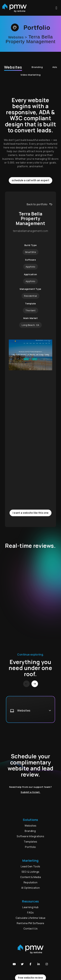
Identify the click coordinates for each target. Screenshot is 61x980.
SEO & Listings (30, 872)
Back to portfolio (39, 204)
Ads (55, 67)
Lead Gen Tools (30, 866)
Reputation (30, 882)
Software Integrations (30, 836)
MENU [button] (56, 8)
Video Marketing (30, 75)
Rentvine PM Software (30, 923)
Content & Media (31, 877)
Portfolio (30, 847)
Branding (37, 67)
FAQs (30, 913)
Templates (30, 842)
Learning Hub (30, 907)
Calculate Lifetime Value (30, 918)
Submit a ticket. (30, 792)
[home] (14, 8)
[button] (14, 964)
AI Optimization (31, 888)
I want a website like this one (31, 513)
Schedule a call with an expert (30, 180)
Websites (13, 67)
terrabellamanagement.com (30, 231)
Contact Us (30, 929)
